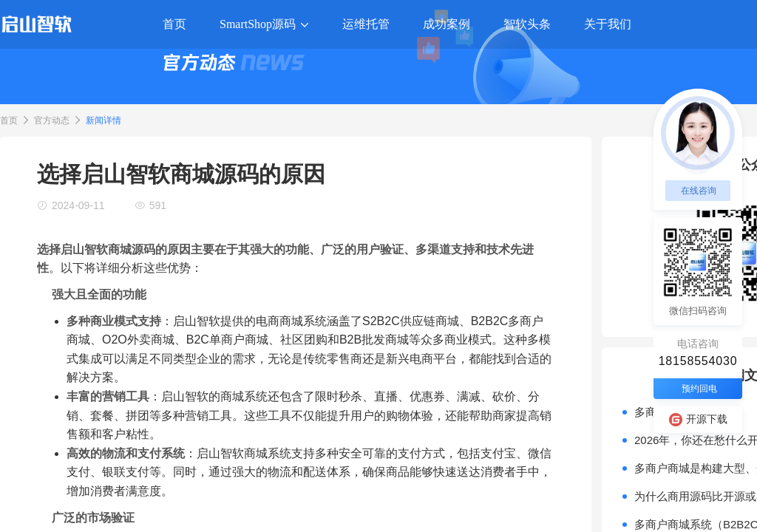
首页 (9, 120)
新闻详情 (103, 120)
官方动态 (52, 120)
